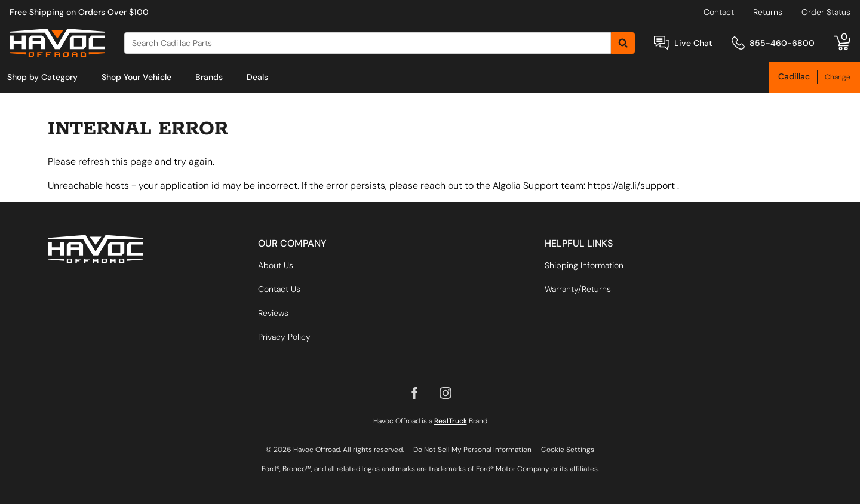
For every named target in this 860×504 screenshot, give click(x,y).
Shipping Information (584, 265)
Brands (209, 77)
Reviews (273, 313)
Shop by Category (42, 77)
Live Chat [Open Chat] (693, 43)
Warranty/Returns (578, 289)
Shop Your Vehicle (136, 77)
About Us (276, 265)
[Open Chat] (662, 43)
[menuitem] (42, 77)
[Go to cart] (842, 43)
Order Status (826, 12)
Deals (257, 77)
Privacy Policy (284, 337)
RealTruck (451, 421)
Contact (719, 12)
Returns (768, 12)
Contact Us (279, 289)
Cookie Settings (568, 450)
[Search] (368, 43)
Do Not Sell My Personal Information (472, 450)
